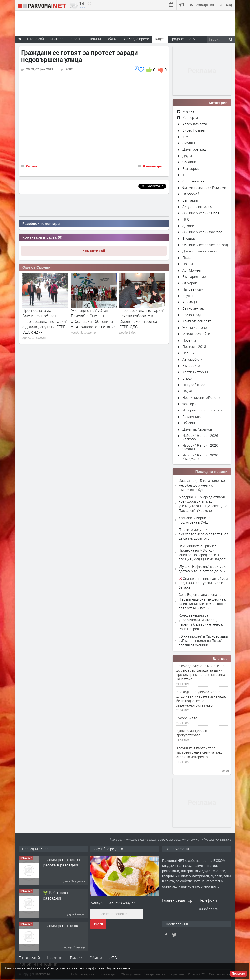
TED (185, 175)
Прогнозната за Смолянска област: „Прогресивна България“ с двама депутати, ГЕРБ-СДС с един (45, 321)
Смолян (32, 166)
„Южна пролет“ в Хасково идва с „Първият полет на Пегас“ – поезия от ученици (203, 641)
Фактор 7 (190, 404)
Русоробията (187, 718)
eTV (185, 137)
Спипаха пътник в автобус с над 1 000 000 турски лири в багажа (203, 583)
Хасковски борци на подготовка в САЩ (195, 520)
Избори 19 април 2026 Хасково (200, 437)
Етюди (187, 378)
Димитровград (194, 149)
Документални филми (200, 251)
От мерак (190, 283)
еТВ (113, 958)
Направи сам (193, 289)
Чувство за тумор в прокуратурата (192, 733)
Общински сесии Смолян (202, 213)
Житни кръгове (194, 327)
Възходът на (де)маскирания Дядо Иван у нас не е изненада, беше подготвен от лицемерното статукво (201, 699)
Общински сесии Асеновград (205, 245)
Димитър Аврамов (197, 429)
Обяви (96, 958)
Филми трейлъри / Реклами (204, 188)
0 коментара (152, 166)
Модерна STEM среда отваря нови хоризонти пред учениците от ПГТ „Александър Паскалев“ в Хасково (203, 504)
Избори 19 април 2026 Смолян (200, 447)
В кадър (189, 238)
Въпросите (191, 366)
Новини (95, 39)
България (190, 200)
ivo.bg (225, 771)
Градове (177, 39)
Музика (188, 111)
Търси (98, 924)
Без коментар (193, 308)
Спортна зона (193, 181)
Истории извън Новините (203, 410)
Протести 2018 (194, 347)
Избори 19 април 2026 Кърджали (200, 457)
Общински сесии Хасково (202, 232)
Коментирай (94, 251)
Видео (76, 958)
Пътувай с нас (194, 385)
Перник (188, 353)
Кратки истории (195, 372)
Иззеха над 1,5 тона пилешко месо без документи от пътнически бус (202, 485)
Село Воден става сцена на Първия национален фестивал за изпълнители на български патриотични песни (203, 601)
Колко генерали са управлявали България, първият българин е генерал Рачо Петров (202, 622)
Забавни (189, 162)
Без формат (192, 168)
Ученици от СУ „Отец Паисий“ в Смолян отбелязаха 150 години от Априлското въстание (93, 319)
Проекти (189, 340)
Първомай (191, 194)
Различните (192, 416)
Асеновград (192, 315)
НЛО (186, 219)
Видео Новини (194, 130)
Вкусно (188, 296)
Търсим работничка (61, 926)
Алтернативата (195, 124)
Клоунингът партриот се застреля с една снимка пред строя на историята (199, 752)
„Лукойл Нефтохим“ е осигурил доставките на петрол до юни (203, 569)
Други (187, 156)
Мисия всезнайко (196, 334)
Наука (187, 391)
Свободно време (136, 39)
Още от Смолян (36, 267)
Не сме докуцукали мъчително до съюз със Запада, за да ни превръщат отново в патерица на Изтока (201, 673)
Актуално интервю (197, 207)
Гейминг (189, 423)
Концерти (190, 118)
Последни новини (211, 472)
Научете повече (118, 968)
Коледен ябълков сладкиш (115, 902)
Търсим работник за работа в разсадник (62, 862)
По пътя (189, 264)
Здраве (188, 226)
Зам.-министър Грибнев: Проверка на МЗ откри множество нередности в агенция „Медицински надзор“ (203, 553)
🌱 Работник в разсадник (56, 895)
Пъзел (187, 257)
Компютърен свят (197, 321)
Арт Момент (192, 270)
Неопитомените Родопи (201, 397)
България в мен (195, 277)
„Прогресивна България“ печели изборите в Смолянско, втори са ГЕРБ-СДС (142, 319)
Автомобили (192, 359)
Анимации (191, 302)
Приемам (239, 974)
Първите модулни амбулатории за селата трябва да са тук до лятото (204, 534)
